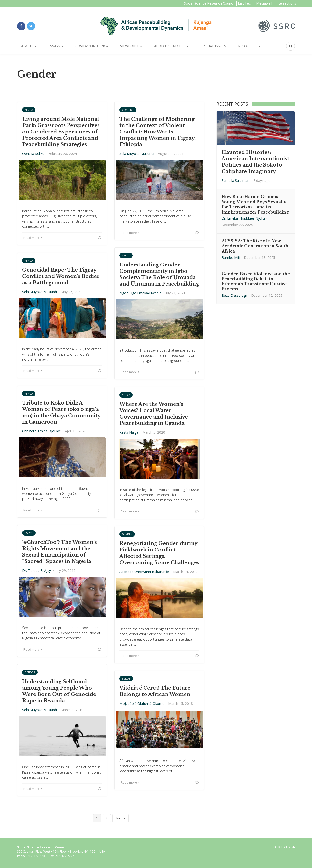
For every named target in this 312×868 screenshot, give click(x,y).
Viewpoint (130, 46)
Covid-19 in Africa (92, 46)
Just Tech (245, 3)
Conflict (128, 110)
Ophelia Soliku (33, 154)
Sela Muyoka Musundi (137, 154)
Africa (29, 110)
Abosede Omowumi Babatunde (144, 572)
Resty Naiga (129, 432)
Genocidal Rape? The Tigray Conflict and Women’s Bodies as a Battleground (61, 276)
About (27, 46)
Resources (248, 46)
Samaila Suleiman (235, 180)
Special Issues (213, 46)
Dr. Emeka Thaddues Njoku (243, 218)
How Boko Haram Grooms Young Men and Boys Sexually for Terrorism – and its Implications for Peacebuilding (255, 204)
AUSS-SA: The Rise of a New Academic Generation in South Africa (255, 246)
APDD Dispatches (170, 46)
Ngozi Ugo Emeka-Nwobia (140, 293)
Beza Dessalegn (234, 295)
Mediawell (264, 3)
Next (119, 818)
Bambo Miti (231, 258)
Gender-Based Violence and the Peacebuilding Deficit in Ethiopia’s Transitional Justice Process (256, 281)
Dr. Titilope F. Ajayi (37, 570)
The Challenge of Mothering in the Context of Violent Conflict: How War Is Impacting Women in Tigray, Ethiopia (158, 132)
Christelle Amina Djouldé (42, 431)
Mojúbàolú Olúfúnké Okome (142, 703)
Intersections (286, 3)
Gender (127, 534)
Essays (54, 46)
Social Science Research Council (209, 3)
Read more (33, 238)
